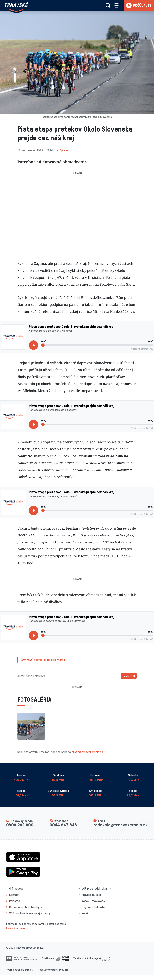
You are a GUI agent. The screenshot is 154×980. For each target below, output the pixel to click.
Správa (64, 150)
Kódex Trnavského (93, 901)
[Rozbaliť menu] (116, 5)
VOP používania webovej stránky (30, 913)
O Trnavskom (18, 888)
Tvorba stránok (15, 969)
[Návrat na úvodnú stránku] (16, 7)
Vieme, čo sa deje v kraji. (43, 660)
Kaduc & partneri (15, 928)
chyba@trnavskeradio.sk (87, 752)
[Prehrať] (33, 345)
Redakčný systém (48, 969)
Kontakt (14, 895)
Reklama (15, 901)
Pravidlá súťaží (91, 895)
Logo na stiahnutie (93, 907)
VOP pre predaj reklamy (96, 888)
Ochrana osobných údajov (26, 907)
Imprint (86, 913)
